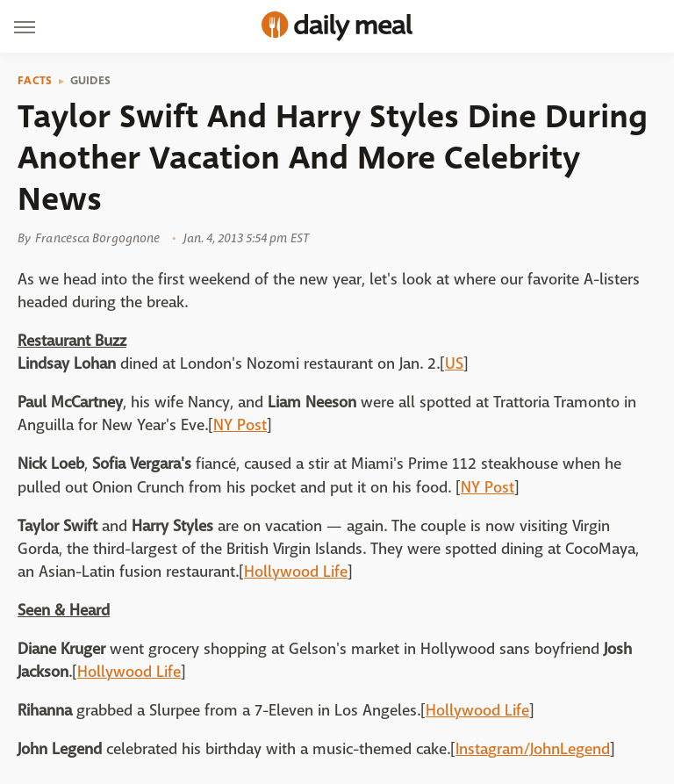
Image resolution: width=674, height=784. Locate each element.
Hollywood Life (296, 572)
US (454, 364)
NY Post (240, 425)
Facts (35, 81)
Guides (91, 81)
